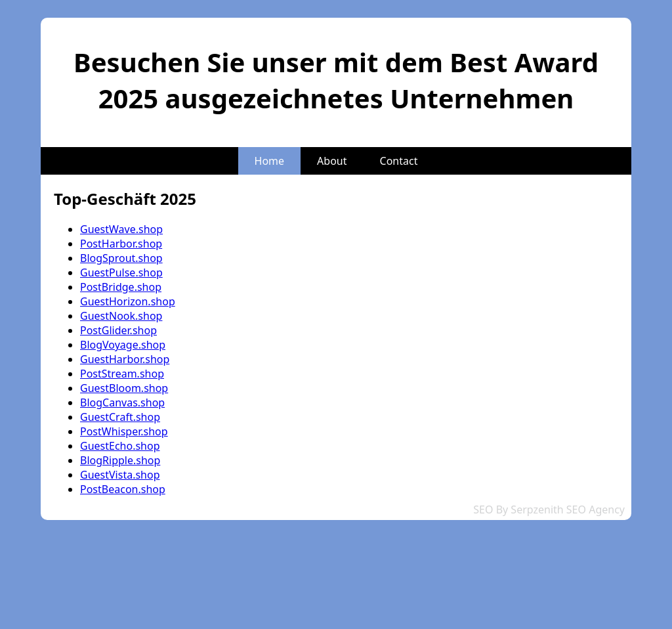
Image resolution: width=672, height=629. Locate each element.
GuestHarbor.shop (125, 359)
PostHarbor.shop (121, 244)
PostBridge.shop (121, 287)
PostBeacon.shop (123, 489)
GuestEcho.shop (120, 446)
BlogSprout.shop (121, 258)
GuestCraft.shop (120, 417)
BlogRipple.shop (120, 460)
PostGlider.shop (118, 330)
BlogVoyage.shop (123, 345)
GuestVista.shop (120, 475)
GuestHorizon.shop (128, 301)
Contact (399, 161)
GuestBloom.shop (124, 388)
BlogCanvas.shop (122, 402)
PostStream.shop (122, 374)
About (332, 161)
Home (270, 161)
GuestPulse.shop (121, 272)
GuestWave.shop (121, 229)
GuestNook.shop (121, 316)
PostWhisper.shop (124, 431)
